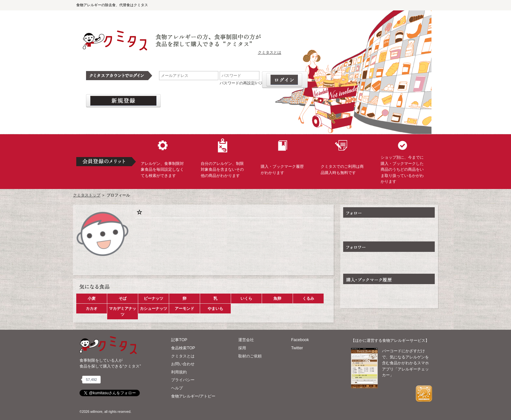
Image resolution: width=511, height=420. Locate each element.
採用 (242, 348)
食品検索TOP (183, 348)
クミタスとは (270, 52)
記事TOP (179, 340)
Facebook (300, 340)
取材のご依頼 (250, 356)
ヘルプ (177, 388)
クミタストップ (87, 195)
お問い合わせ (183, 364)
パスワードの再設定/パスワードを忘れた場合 (259, 83)
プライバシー (183, 380)
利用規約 (179, 372)
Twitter (297, 348)
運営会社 (246, 340)
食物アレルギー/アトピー (193, 396)
